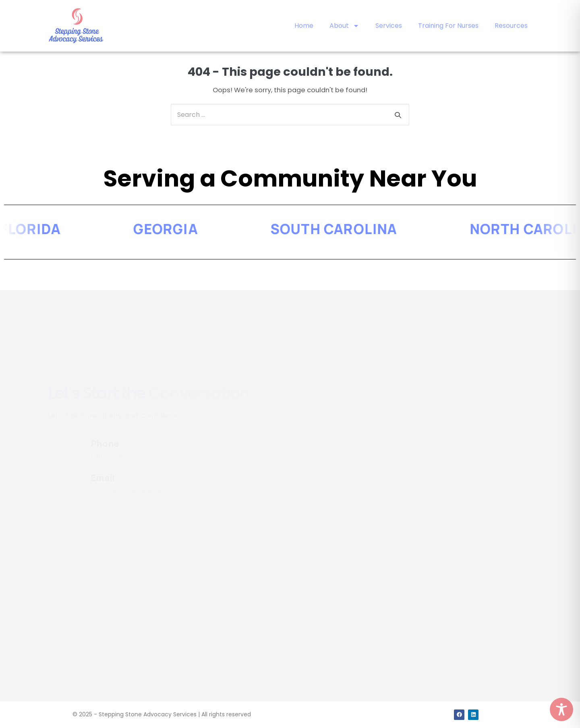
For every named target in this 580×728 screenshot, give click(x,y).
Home (304, 26)
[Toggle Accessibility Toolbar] (561, 709)
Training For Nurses (448, 26)
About (344, 26)
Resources (511, 26)
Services (389, 26)
